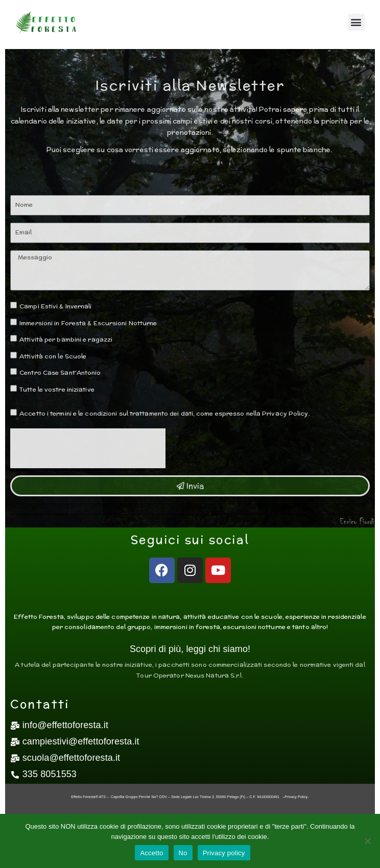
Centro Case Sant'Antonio (60, 372)
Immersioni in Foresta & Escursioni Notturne (88, 323)
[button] (356, 22)
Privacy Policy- (296, 797)
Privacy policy (224, 853)
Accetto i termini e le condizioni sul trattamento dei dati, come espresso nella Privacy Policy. (165, 413)
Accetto (151, 853)
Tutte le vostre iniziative (57, 389)
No (183, 853)
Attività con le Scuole (53, 356)
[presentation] (88, 448)
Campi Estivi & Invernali (55, 306)
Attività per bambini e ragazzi (66, 339)
